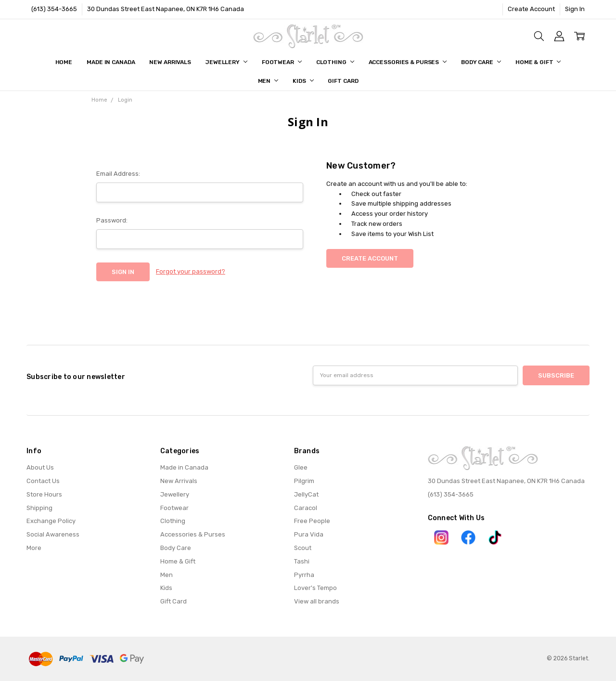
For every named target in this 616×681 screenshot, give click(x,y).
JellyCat (306, 494)
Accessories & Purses (408, 62)
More (34, 548)
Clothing (335, 62)
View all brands (317, 601)
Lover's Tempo (315, 588)
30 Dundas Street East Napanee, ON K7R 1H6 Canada (166, 9)
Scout (303, 548)
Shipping (39, 508)
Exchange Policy (51, 521)
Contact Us (43, 481)
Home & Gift (538, 62)
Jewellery (226, 62)
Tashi (302, 561)
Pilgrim (304, 481)
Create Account (531, 9)
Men (268, 81)
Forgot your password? (191, 271)
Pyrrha (304, 575)
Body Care (481, 62)
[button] (441, 537)
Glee (301, 467)
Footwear (282, 62)
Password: (112, 220)
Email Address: (118, 174)
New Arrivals (170, 62)
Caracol (306, 508)
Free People (312, 521)
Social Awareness (53, 534)
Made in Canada (111, 62)
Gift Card (343, 81)
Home (64, 62)
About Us (40, 467)
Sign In (575, 9)
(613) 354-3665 (54, 9)
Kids (303, 81)
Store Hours (44, 494)
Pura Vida (309, 534)
